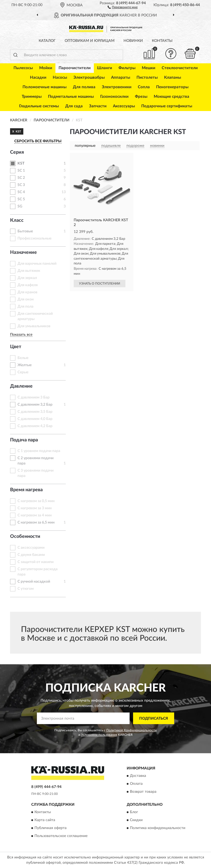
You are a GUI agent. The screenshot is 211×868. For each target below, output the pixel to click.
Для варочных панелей (37, 264)
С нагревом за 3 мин (35, 508)
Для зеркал (27, 278)
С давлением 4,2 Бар (35, 426)
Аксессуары (124, 106)
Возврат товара (143, 792)
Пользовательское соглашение (61, 836)
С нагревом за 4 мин (35, 515)
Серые (23, 372)
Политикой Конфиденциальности (131, 730)
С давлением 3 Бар (34, 397)
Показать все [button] (21, 335)
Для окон (26, 299)
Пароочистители (75, 68)
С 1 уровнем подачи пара (39, 451)
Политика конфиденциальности (158, 828)
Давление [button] (21, 386)
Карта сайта (45, 820)
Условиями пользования (99, 735)
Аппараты (121, 77)
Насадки (38, 77)
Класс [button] (17, 220)
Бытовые (25, 231)
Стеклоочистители (180, 68)
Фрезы (141, 97)
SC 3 (21, 185)
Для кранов (27, 292)
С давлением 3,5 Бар (35, 412)
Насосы (60, 77)
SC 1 (21, 171)
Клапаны (173, 77)
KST (21, 163)
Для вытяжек (29, 271)
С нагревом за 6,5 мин (36, 522)
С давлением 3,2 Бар (35, 405)
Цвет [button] (16, 347)
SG (20, 206)
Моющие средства (172, 97)
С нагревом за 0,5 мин (36, 501)
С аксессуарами (31, 548)
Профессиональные (34, 238)
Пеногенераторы (172, 87)
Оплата (136, 784)
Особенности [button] (25, 537)
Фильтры (127, 68)
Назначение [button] (23, 253)
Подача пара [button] (24, 440)
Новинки (133, 41)
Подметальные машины (71, 97)
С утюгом (26, 589)
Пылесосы (23, 68)
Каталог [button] (47, 41)
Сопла (144, 87)
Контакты (162, 41)
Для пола (25, 307)
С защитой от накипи (36, 562)
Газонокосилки (114, 97)
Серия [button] (17, 152)
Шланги (105, 68)
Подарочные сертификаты (167, 106)
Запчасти (98, 106)
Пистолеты (147, 77)
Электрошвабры (89, 77)
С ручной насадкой (34, 582)
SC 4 (21, 192)
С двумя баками (31, 555)
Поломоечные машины (45, 87)
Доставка (138, 776)
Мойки (46, 68)
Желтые (25, 365)
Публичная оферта (50, 828)
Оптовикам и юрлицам (90, 41)
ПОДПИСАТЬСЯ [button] (154, 719)
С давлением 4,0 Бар (35, 419)
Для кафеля (28, 285)
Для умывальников (34, 326)
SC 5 (21, 199)
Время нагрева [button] (26, 490)
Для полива (84, 87)
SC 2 (21, 178)
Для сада (74, 106)
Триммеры (32, 97)
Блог (134, 812)
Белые (23, 358)
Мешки (149, 68)
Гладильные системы (39, 106)
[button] (123, 7)
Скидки (136, 820)
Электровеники (117, 87)
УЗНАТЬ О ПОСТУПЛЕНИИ (100, 284)
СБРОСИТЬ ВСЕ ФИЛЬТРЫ (38, 141)
